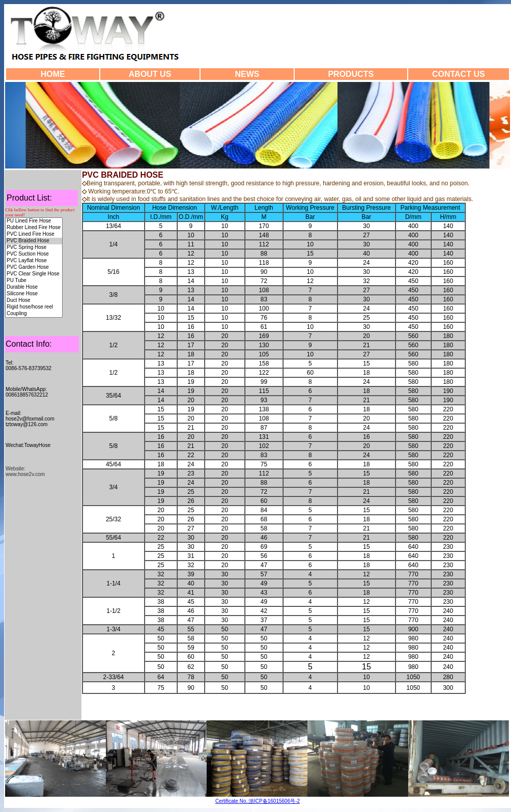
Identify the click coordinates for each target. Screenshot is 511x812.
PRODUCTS (351, 74)
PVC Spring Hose (34, 248)
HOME (53, 74)
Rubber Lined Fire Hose (34, 228)
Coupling (34, 314)
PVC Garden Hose (34, 268)
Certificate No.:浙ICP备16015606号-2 (258, 801)
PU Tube (34, 281)
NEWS (247, 74)
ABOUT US (150, 74)
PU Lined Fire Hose (34, 221)
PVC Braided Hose (34, 241)
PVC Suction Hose (34, 254)
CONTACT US (459, 74)
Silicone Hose (34, 294)
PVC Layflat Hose (34, 261)
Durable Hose (34, 287)
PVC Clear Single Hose (34, 274)
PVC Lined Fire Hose (34, 234)
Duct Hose (34, 301)
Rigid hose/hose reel (34, 307)
